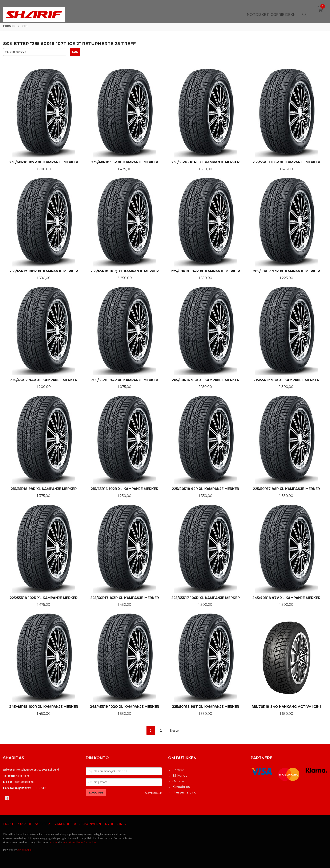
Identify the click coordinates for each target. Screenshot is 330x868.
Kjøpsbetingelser (34, 824)
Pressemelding (184, 792)
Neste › (175, 730)
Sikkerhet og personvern (77, 824)
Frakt (8, 824)
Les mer (53, 842)
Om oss (178, 781)
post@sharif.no (24, 782)
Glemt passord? (154, 793)
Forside (178, 770)
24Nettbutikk (24, 850)
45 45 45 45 (23, 776)
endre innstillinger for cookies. (80, 842)
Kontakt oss (182, 787)
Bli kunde (180, 775)
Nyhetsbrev (116, 824)
